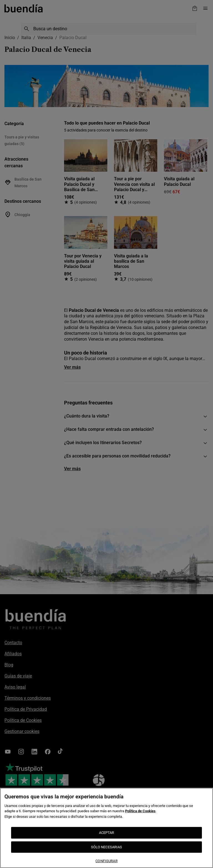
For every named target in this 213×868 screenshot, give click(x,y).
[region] (106, 828)
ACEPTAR (107, 833)
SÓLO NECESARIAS (107, 847)
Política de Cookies (140, 811)
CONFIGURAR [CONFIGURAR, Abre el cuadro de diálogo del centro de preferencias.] (106, 861)
